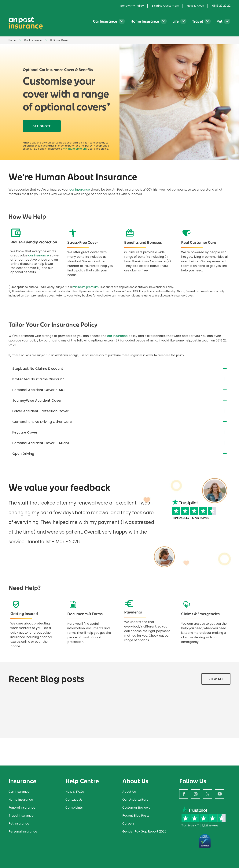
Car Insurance (105, 21)
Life (176, 21)
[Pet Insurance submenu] (227, 21)
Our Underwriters (136, 800)
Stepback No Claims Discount (38, 369)
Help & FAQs (195, 6)
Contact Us (74, 800)
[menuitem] (134, 6)
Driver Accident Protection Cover (40, 411)
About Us (129, 792)
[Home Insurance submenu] (164, 21)
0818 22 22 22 (221, 6)
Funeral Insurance (22, 808)
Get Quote (42, 126)
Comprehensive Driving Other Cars (42, 422)
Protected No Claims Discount (38, 379)
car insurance (80, 190)
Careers (128, 823)
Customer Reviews (136, 808)
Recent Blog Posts (136, 816)
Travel (198, 21)
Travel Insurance (21, 816)
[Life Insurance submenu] (183, 21)
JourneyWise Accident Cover (37, 400)
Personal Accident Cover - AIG (39, 390)
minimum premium (75, 149)
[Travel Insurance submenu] (208, 21)
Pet (219, 21)
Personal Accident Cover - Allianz (41, 443)
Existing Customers (165, 6)
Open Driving (23, 454)
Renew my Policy (132, 6)
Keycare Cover (25, 432)
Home (12, 40)
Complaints (74, 808)
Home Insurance (145, 21)
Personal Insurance (23, 831)
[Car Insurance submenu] (122, 21)
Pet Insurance (19, 823)
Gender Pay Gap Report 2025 (144, 831)
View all (216, 679)
